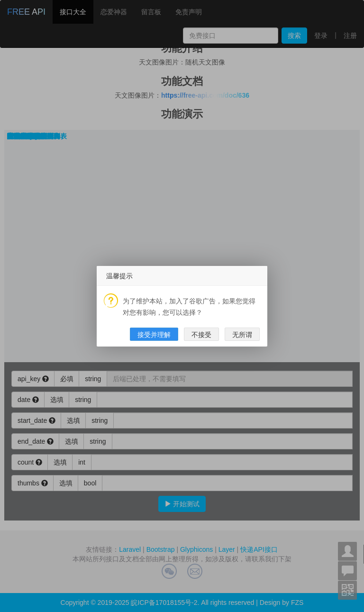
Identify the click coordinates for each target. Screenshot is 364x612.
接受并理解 (154, 335)
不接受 (201, 335)
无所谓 (242, 335)
